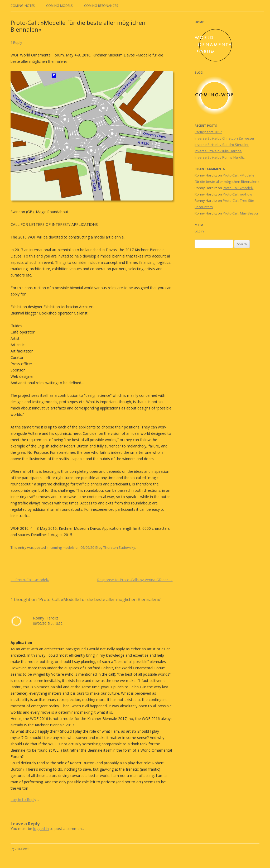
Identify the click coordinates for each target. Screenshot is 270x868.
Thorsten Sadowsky (119, 547)
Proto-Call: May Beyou (240, 213)
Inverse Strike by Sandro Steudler (222, 145)
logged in (41, 829)
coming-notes (23, 6)
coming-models (59, 6)
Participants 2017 (208, 132)
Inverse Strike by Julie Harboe (218, 151)
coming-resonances (101, 6)
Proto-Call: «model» (30, 580)
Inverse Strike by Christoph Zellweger (225, 138)
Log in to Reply (23, 800)
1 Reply (16, 42)
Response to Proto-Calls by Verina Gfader (135, 580)
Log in (199, 231)
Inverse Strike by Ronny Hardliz (220, 157)
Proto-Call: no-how (237, 194)
